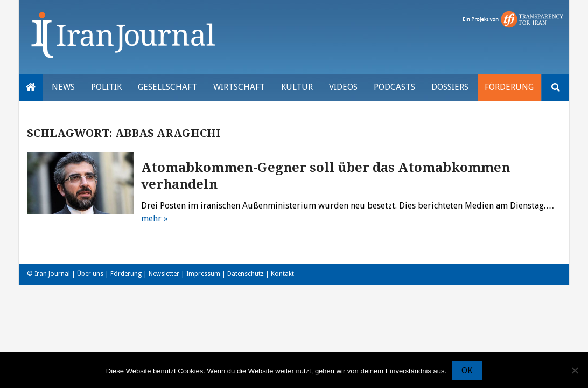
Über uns (90, 274)
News (63, 87)
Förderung (509, 87)
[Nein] (575, 370)
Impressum (203, 274)
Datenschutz (246, 274)
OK (467, 370)
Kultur (297, 87)
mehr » (155, 219)
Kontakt (282, 274)
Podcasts (394, 87)
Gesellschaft (167, 87)
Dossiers (450, 87)
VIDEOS (343, 87)
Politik (106, 87)
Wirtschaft (239, 87)
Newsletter (164, 274)
